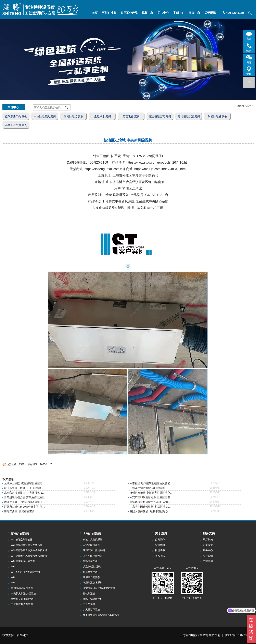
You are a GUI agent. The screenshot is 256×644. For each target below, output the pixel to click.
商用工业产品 (129, 13)
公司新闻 (160, 545)
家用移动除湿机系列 (22, 588)
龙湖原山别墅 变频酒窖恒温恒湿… (25, 483)
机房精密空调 (90, 572)
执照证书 (160, 550)
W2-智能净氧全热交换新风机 (27, 545)
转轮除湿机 (89, 594)
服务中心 (194, 13)
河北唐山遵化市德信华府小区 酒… (25, 507)
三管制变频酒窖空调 (22, 604)
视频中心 (148, 13)
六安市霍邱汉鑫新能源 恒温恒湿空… (151, 497)
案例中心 (179, 13)
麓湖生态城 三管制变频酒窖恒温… (25, 502)
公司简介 (160, 540)
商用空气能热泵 (91, 577)
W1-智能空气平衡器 (22, 540)
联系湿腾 (160, 556)
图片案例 (208, 556)
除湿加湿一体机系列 (94, 550)
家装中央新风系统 (93, 540)
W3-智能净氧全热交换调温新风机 (29, 550)
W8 (13, 577)
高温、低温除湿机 (93, 599)
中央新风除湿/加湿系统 (23, 594)
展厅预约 (208, 540)
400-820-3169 (235, 13)
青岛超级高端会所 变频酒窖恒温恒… (26, 497)
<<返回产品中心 (245, 106)
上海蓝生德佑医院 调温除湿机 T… (150, 488)
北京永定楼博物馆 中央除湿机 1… (24, 493)
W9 (13, 583)
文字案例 (208, 561)
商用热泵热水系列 (93, 583)
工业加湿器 (89, 604)
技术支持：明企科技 (15, 635)
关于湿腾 (210, 13)
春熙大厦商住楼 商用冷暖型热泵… (150, 511)
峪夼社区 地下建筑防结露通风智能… (151, 483)
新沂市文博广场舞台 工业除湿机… (25, 488)
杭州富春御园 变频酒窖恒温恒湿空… (151, 493)
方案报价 (208, 545)
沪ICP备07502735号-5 (239, 635)
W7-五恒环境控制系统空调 (25, 572)
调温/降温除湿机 (92, 567)
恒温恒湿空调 (90, 561)
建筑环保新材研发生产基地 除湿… (150, 502)
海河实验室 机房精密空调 (19, 511)
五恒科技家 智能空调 (22, 599)
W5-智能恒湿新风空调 (23, 561)
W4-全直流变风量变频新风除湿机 (29, 556)
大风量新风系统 (91, 610)
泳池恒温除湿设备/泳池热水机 (99, 588)
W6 (13, 567)
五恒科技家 (109, 13)
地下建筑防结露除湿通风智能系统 (101, 615)
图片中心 (163, 13)
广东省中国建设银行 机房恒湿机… (150, 507)
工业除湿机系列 (91, 545)
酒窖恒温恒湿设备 (93, 556)
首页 (95, 13)
